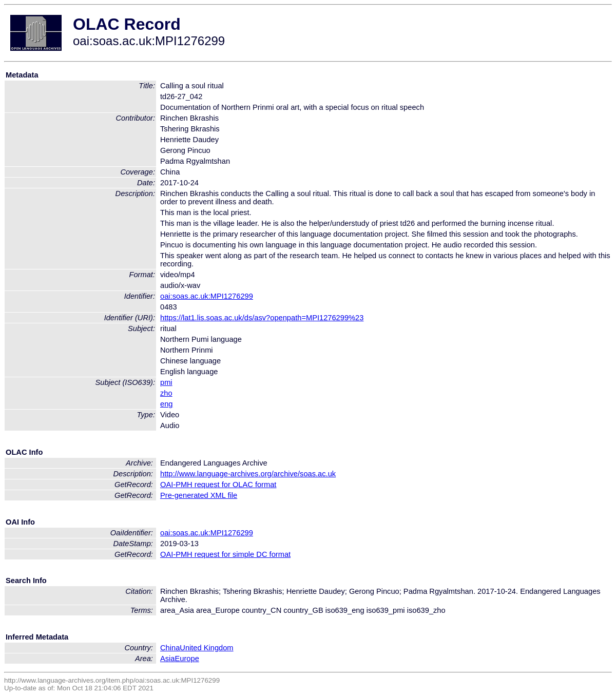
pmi (166, 382)
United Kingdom (206, 648)
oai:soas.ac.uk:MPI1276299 (207, 296)
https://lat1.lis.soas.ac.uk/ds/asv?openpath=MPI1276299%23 (262, 318)
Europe (187, 659)
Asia (168, 659)
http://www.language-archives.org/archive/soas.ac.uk (248, 474)
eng (166, 404)
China (170, 648)
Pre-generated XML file (199, 495)
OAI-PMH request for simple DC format (225, 554)
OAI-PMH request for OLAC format (218, 485)
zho (166, 393)
